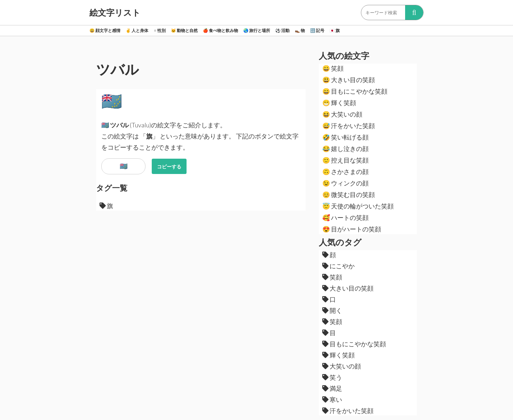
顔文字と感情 (105, 30)
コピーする (169, 167)
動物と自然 (184, 30)
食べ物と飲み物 (220, 30)
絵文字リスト (115, 13)
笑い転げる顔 (345, 137)
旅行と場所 (257, 30)
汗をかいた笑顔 (349, 126)
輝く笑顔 (339, 103)
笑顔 (333, 68)
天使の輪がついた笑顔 (358, 206)
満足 (332, 388)
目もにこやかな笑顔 (355, 91)
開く (332, 310)
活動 (282, 30)
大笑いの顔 (342, 114)
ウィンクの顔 (345, 183)
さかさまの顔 (345, 172)
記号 (317, 30)
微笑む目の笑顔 (349, 195)
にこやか (338, 266)
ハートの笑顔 (345, 217)
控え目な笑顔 (345, 160)
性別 (160, 30)
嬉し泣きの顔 (345, 149)
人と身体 (137, 30)
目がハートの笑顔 (352, 229)
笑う (332, 377)
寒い (332, 399)
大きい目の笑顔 (349, 80)
